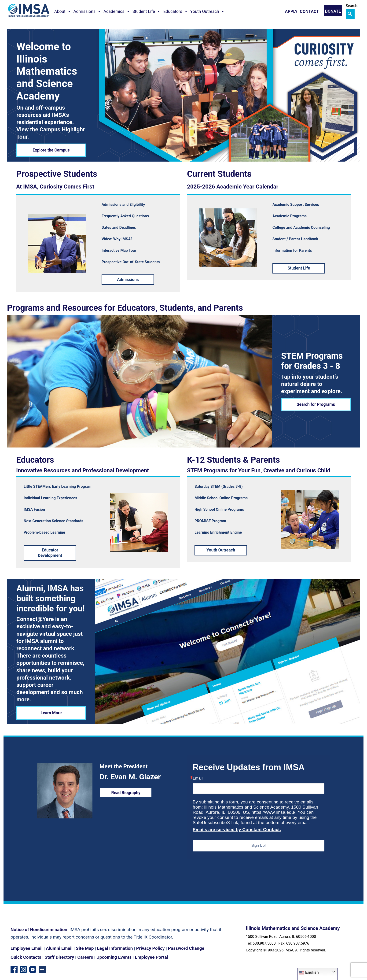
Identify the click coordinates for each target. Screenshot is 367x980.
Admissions (87, 11)
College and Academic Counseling (301, 227)
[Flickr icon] (42, 969)
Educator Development (50, 553)
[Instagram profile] (23, 969)
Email (198, 778)
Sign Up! (259, 845)
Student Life (147, 11)
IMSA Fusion (34, 509)
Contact (309, 11)
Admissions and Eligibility (123, 205)
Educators (176, 11)
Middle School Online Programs (221, 498)
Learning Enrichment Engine (218, 532)
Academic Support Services (296, 205)
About (63, 11)
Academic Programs (290, 216)
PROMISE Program (210, 521)
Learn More (51, 713)
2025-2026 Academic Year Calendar (233, 187)
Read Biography (126, 793)
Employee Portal (151, 957)
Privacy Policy (150, 948)
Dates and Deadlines (119, 227)
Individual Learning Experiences (50, 498)
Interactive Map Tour (119, 250)
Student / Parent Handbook (295, 239)
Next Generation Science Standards (53, 521)
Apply (291, 11)
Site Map (85, 948)
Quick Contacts (26, 957)
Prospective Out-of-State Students (131, 262)
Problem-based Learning (44, 532)
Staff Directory (59, 957)
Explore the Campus (51, 150)
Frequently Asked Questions (125, 216)
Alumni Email (59, 948)
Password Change (186, 948)
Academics (117, 11)
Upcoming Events (114, 957)
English (309, 973)
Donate (333, 11)
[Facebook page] (14, 969)
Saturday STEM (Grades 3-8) (219, 486)
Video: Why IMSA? (117, 239)
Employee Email (27, 948)
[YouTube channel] (33, 969)
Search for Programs (316, 404)
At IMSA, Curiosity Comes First (55, 187)
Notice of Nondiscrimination (39, 930)
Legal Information (115, 948)
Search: (352, 6)
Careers (85, 957)
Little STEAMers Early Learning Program (58, 486)
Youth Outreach (208, 11)
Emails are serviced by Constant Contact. (237, 830)
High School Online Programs (219, 509)
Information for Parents (292, 250)
